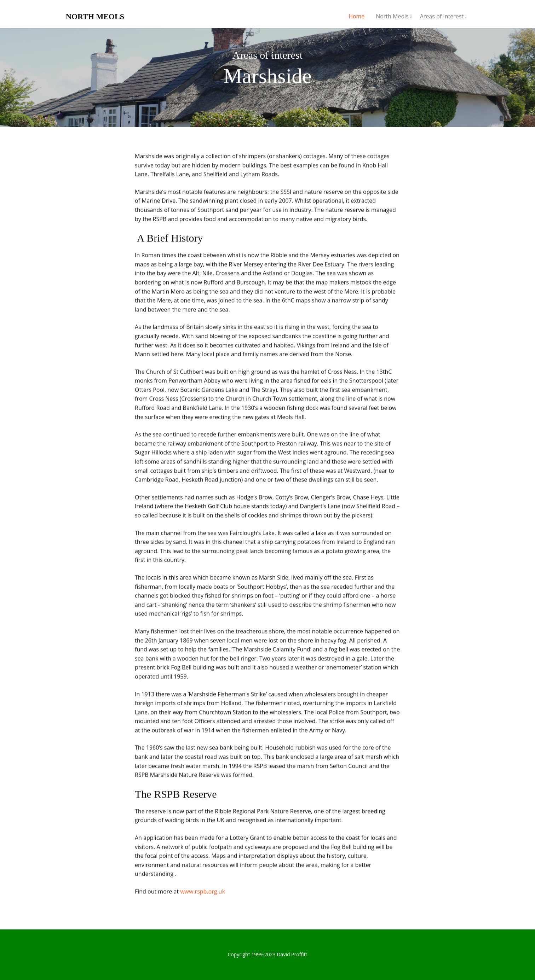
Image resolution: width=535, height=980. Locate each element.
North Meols (392, 16)
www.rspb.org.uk (203, 893)
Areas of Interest (442, 16)
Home (356, 16)
